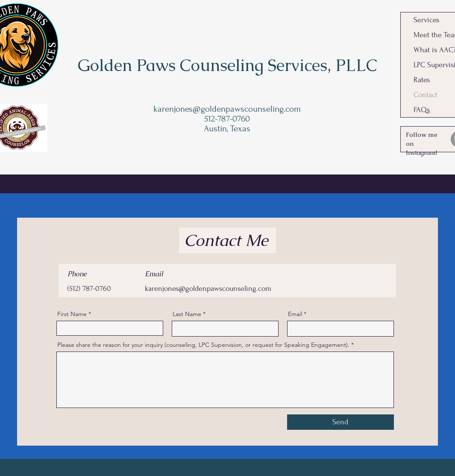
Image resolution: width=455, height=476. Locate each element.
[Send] (341, 422)
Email (295, 314)
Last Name (187, 314)
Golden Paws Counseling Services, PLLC (227, 65)
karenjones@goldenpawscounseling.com (227, 109)
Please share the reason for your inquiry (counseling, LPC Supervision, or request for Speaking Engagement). (203, 345)
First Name (72, 314)
